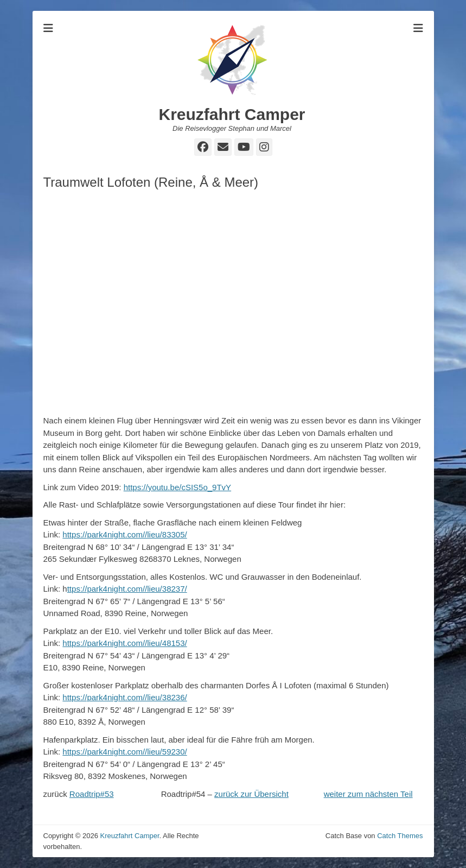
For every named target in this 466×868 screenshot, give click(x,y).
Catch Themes (400, 836)
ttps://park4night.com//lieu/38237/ (127, 589)
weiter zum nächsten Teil (368, 794)
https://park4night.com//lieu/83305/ (125, 534)
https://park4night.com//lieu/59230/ (125, 752)
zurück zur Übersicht (251, 794)
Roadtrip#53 (92, 794)
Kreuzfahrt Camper (232, 114)
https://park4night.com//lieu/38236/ (125, 697)
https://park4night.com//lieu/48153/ (125, 643)
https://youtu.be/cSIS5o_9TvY (177, 487)
